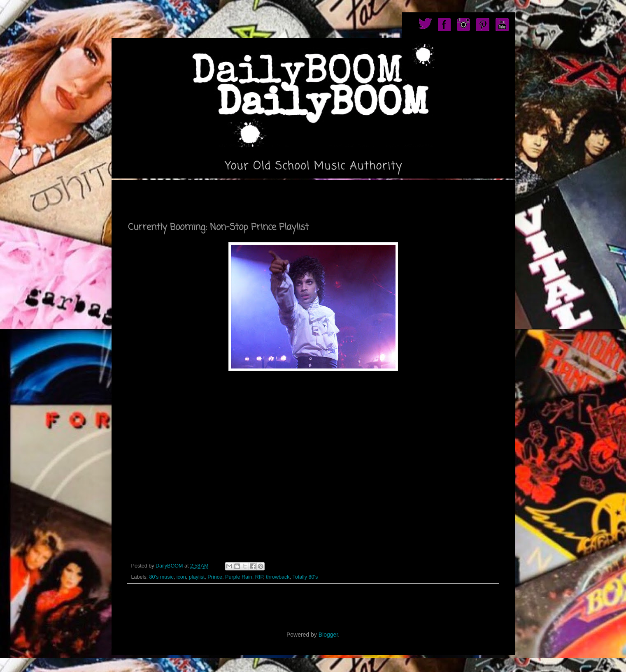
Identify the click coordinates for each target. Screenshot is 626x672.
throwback (278, 577)
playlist (197, 577)
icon (181, 577)
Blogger (328, 635)
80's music (162, 577)
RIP (259, 577)
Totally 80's (305, 577)
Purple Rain (239, 577)
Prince (215, 577)
